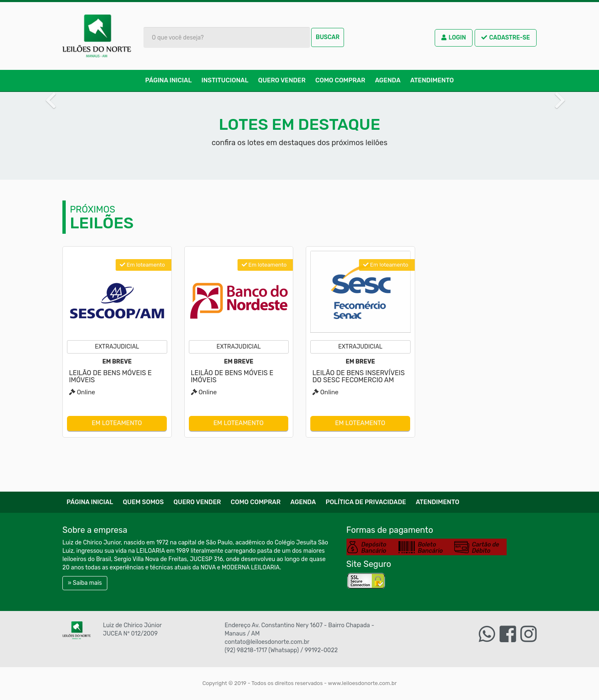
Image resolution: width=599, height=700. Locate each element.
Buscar (328, 37)
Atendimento (432, 80)
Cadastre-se (506, 38)
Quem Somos (143, 502)
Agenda (387, 80)
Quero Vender (282, 80)
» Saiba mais (85, 583)
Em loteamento (117, 423)
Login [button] (454, 38)
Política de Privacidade (366, 502)
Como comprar (340, 80)
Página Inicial (168, 80)
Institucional (225, 80)
